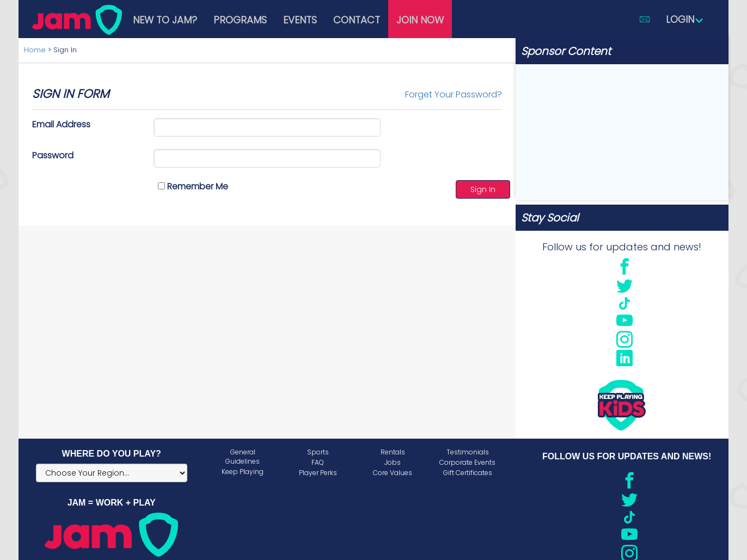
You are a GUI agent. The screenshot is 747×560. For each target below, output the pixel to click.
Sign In (483, 189)
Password (53, 155)
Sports (318, 452)
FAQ (318, 462)
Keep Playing (243, 472)
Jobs (393, 462)
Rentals (393, 452)
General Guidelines (243, 457)
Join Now (420, 20)
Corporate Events (467, 462)
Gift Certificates (468, 473)
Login (685, 19)
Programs (240, 20)
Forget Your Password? (454, 94)
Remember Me (193, 186)
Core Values (393, 473)
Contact (357, 20)
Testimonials (468, 452)
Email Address (61, 124)
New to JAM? (165, 20)
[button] (645, 19)
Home (35, 50)
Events (300, 20)
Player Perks (318, 473)
